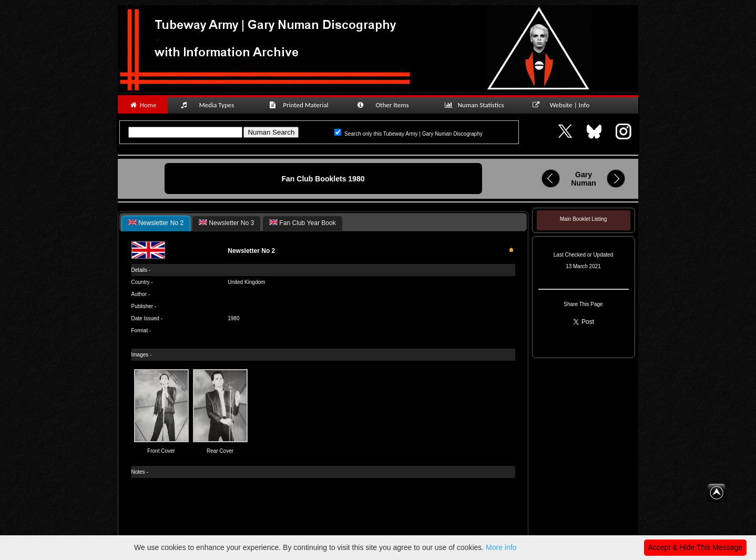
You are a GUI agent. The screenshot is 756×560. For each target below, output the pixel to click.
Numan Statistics (476, 105)
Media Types (212, 105)
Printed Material (300, 105)
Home (143, 105)
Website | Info (564, 105)
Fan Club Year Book (303, 223)
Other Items (389, 105)
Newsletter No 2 (156, 223)
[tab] (156, 223)
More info (501, 547)
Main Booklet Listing (583, 219)
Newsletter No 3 (226, 223)
